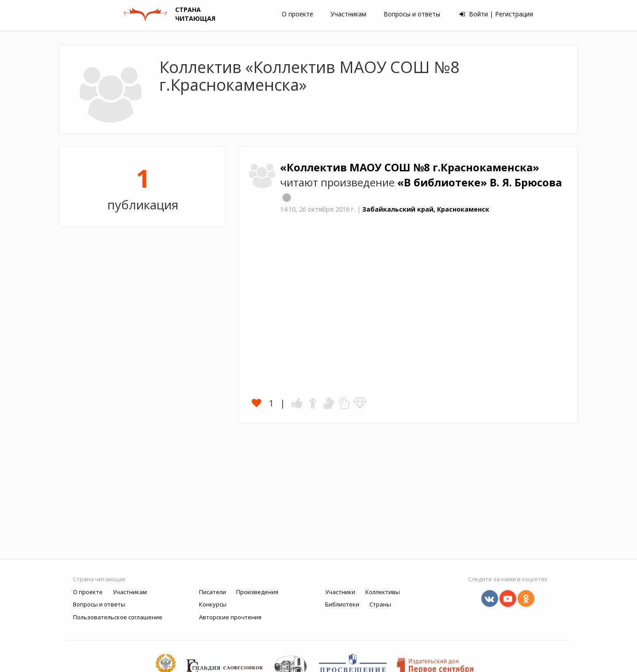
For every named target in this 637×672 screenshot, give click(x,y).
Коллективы (383, 592)
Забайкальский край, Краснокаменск (426, 209)
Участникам (348, 14)
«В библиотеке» (443, 182)
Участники (340, 592)
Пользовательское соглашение (118, 617)
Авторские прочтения (230, 617)
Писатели (213, 592)
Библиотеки (342, 604)
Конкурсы (213, 604)
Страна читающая (99, 579)
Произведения (257, 592)
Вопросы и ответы (412, 14)
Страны (380, 604)
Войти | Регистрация (496, 14)
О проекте (297, 14)
